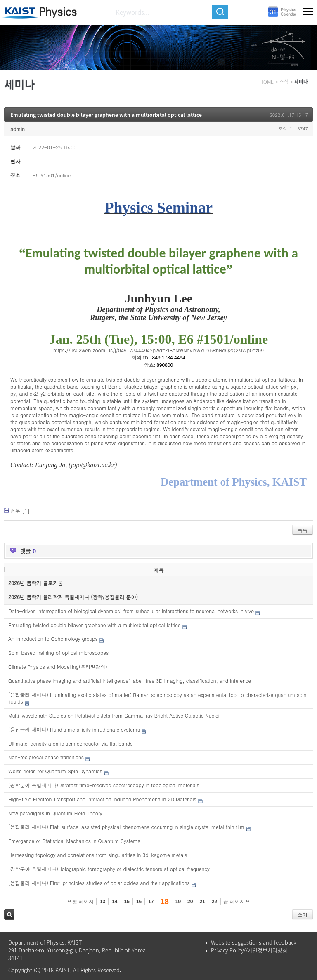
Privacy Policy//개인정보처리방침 (249, 950)
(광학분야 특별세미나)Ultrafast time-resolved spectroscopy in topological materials (104, 785)
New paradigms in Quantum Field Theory (55, 813)
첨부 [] (20, 511)
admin (18, 129)
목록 (303, 530)
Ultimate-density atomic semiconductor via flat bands (70, 743)
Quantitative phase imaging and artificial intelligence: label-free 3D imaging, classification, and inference (130, 681)
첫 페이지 (81, 902)
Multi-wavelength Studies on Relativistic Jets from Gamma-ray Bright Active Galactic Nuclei (114, 715)
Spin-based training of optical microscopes (58, 653)
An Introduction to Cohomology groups (53, 639)
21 (202, 902)
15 (127, 902)
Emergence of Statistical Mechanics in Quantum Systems (74, 841)
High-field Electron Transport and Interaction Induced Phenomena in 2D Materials (102, 799)
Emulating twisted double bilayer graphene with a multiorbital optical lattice (106, 115)
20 (190, 902)
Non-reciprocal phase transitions (46, 757)
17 (151, 902)
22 (214, 902)
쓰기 (303, 915)
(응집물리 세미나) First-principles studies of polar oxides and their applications (99, 883)
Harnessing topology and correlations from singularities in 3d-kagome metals (98, 855)
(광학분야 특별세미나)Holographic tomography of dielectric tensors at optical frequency (109, 869)
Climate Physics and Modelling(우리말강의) (58, 667)
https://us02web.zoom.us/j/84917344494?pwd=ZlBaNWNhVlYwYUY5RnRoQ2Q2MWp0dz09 (158, 350)
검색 (9, 915)
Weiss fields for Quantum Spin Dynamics (55, 771)
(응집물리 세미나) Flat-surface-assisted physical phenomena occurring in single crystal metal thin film (126, 827)
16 (139, 902)
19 (178, 902)
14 (115, 902)
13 (103, 902)
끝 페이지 (236, 902)
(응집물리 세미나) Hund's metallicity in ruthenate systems (74, 729)
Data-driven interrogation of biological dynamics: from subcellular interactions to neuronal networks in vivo (131, 611)
